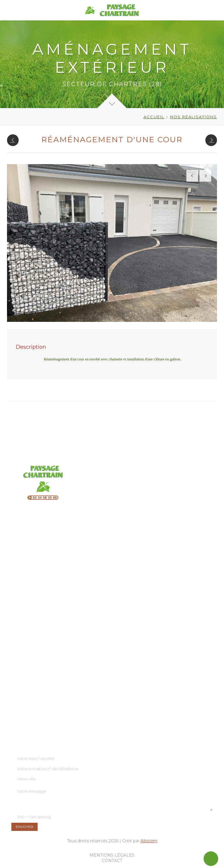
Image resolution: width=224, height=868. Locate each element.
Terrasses (31, 563)
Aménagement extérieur (47, 555)
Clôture (29, 584)
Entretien (31, 619)
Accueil (154, 117)
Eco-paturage (35, 626)
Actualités (21, 706)
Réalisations (23, 699)
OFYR (28, 570)
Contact (112, 861)
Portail (28, 591)
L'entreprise (23, 685)
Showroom (23, 692)
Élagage (30, 612)
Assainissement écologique (49, 633)
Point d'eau (33, 577)
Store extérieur (37, 605)
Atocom (149, 841)
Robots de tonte (38, 598)
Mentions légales (112, 855)
